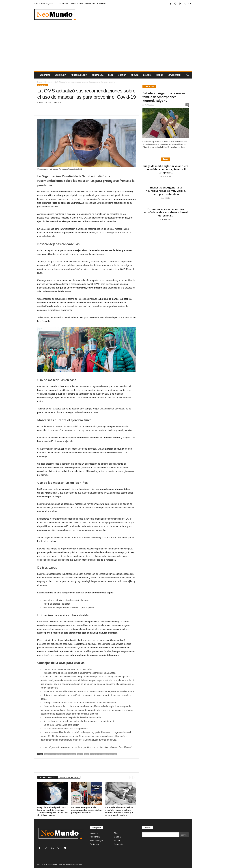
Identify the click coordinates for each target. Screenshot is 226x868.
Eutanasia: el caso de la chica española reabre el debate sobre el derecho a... (166, 212)
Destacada (98, 75)
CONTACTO (90, 4)
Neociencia (60, 75)
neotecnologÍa (79, 75)
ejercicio (60, 754)
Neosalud (45, 75)
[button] (187, 75)
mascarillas (70, 754)
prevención (95, 754)
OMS (87, 754)
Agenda (122, 75)
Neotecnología (96, 841)
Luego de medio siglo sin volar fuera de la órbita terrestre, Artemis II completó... (166, 169)
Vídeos (160, 75)
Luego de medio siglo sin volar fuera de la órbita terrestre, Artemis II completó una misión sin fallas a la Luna (52, 811)
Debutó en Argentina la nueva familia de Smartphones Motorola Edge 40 (164, 97)
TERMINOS (101, 4)
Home (39, 82)
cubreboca (49, 754)
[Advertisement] (113, 48)
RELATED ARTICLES (48, 777)
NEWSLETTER (77, 4)
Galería (147, 75)
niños (80, 754)
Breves (135, 75)
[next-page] (135, 777)
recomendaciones (109, 754)
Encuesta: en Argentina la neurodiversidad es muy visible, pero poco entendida (87, 810)
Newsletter (119, 844)
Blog (111, 75)
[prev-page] (131, 777)
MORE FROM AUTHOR (69, 777)
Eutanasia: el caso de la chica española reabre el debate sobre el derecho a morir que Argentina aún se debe (119, 811)
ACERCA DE (63, 4)
